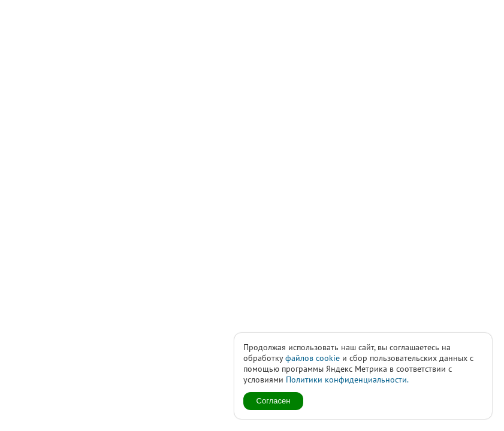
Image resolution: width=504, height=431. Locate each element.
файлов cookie (313, 358)
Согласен (274, 401)
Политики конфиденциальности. (347, 380)
